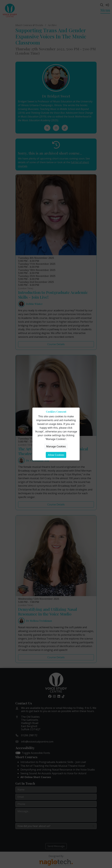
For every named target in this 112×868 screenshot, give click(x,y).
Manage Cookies (56, 446)
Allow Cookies (56, 455)
